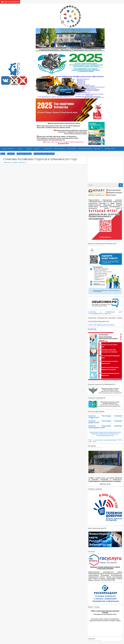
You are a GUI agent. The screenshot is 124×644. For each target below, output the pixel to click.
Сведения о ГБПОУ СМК (8, 149)
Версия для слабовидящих (10, 2)
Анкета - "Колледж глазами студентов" (105, 417)
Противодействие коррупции (85, 149)
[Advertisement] (106, 169)
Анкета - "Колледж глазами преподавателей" (105, 427)
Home (3, 154)
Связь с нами (97, 149)
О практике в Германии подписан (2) (15, 162)
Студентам (37, 149)
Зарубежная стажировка (24, 154)
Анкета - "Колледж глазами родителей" (105, 422)
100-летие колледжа (110, 149)
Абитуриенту (29, 149)
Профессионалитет (71, 149)
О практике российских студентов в (44, 154)
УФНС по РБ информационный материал (102, 325)
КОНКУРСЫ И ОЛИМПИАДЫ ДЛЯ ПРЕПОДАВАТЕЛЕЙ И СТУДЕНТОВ (105, 313)
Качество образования (59, 149)
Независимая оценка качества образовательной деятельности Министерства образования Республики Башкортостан (105, 434)
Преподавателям (48, 149)
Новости (20, 149)
